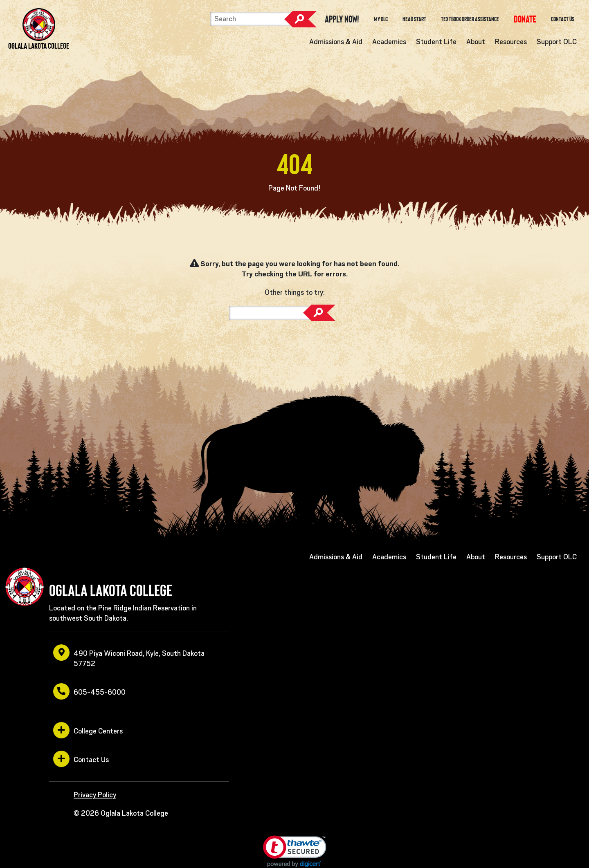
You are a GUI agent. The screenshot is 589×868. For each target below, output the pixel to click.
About (476, 42)
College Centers (88, 730)
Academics (389, 42)
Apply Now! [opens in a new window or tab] (342, 19)
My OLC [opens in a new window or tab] (381, 19)
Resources (511, 42)
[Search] (251, 19)
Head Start (414, 19)
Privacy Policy (95, 795)
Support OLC (557, 42)
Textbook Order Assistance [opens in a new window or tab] (470, 19)
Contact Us (563, 19)
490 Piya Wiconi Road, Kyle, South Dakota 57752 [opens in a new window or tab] (129, 656)
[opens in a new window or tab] (525, 19)
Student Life (436, 42)
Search (300, 19)
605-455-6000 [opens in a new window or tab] (89, 691)
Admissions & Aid (336, 42)
